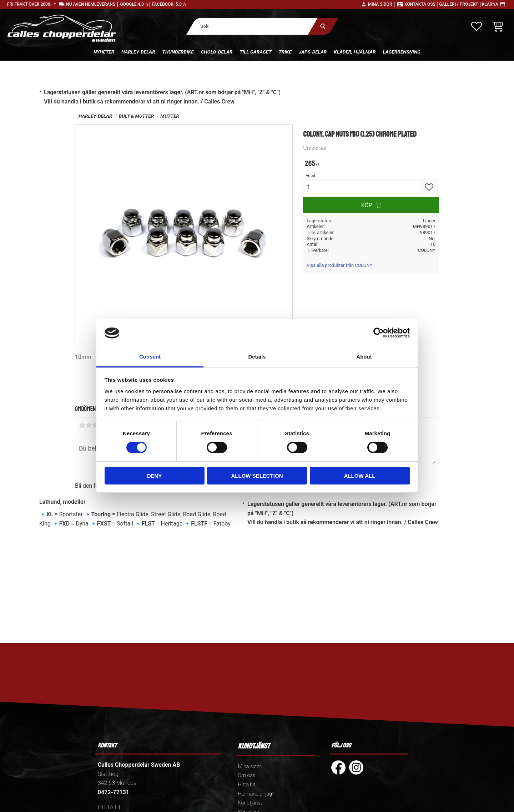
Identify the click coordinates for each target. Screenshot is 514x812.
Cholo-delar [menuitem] (217, 52)
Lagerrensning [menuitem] (402, 52)
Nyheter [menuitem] (104, 52)
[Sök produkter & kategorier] (252, 26)
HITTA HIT (111, 807)
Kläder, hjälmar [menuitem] (355, 52)
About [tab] (364, 357)
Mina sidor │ (382, 4)
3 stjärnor (95, 425)
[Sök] (323, 26)
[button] (477, 26)
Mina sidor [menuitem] (250, 767)
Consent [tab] (150, 357)
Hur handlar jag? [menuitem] (256, 794)
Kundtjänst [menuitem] (250, 803)
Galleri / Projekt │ (460, 4)
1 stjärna (82, 425)
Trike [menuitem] (285, 52)
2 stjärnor (89, 425)
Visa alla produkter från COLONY (339, 265)
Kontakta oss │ (422, 4)
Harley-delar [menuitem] (138, 52)
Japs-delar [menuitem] (313, 52)
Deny (155, 476)
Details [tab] (257, 357)
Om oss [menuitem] (247, 775)
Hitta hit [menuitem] (247, 785)
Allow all (360, 476)
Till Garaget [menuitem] (255, 52)
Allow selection (257, 476)
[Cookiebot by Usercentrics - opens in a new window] (379, 333)
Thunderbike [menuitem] (178, 52)
